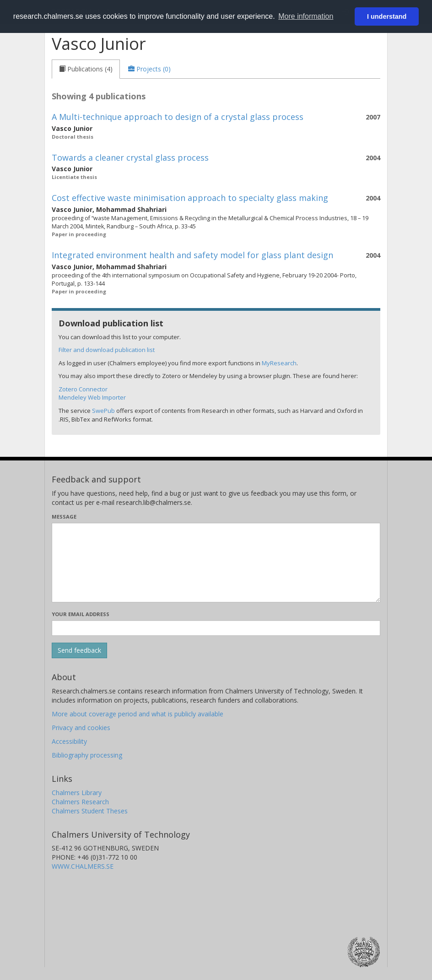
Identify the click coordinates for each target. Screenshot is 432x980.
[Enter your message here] (216, 563)
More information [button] (306, 16)
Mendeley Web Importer (92, 397)
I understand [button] (387, 16)
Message (64, 517)
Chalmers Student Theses (90, 811)
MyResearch (279, 363)
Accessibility (69, 741)
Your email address (81, 614)
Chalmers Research (80, 802)
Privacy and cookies (81, 728)
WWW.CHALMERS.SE (83, 866)
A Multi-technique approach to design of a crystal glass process (178, 117)
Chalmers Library (77, 793)
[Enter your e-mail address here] (216, 628)
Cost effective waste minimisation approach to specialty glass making (190, 198)
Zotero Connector (83, 389)
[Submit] (79, 650)
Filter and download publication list (107, 350)
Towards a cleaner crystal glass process (130, 157)
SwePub (103, 411)
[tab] (86, 69)
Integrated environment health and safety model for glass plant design (192, 255)
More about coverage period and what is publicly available (138, 714)
